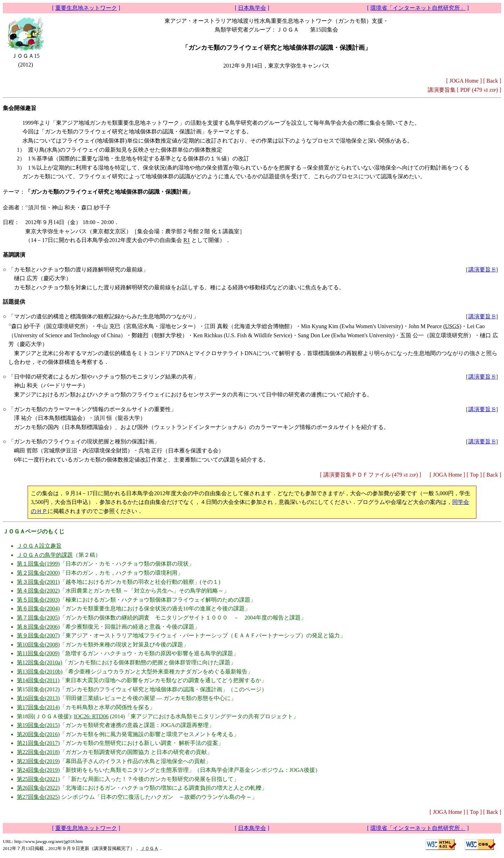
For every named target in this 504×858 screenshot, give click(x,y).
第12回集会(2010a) (40, 662)
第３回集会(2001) (38, 582)
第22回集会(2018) (38, 752)
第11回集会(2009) (38, 653)
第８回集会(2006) (38, 627)
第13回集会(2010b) (40, 672)
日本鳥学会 (252, 8)
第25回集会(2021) (38, 779)
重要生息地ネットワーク (86, 8)
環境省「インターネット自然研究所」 (418, 8)
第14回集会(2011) (38, 680)
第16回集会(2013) (38, 698)
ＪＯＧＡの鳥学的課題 (45, 555)
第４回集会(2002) (38, 591)
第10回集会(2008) (38, 645)
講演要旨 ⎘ (482, 269)
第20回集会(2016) (38, 734)
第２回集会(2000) (38, 573)
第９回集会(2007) (38, 635)
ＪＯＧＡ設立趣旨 (39, 546)
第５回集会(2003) (38, 600)
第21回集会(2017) (38, 743)
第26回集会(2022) (38, 788)
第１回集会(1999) (38, 564)
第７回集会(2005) (38, 618)
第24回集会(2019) (38, 770)
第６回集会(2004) (38, 608)
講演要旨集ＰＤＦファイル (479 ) (371, 475)
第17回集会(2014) (38, 707)
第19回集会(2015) (38, 725)
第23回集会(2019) (38, 761)
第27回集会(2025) (38, 797)
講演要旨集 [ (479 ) (463, 90)
